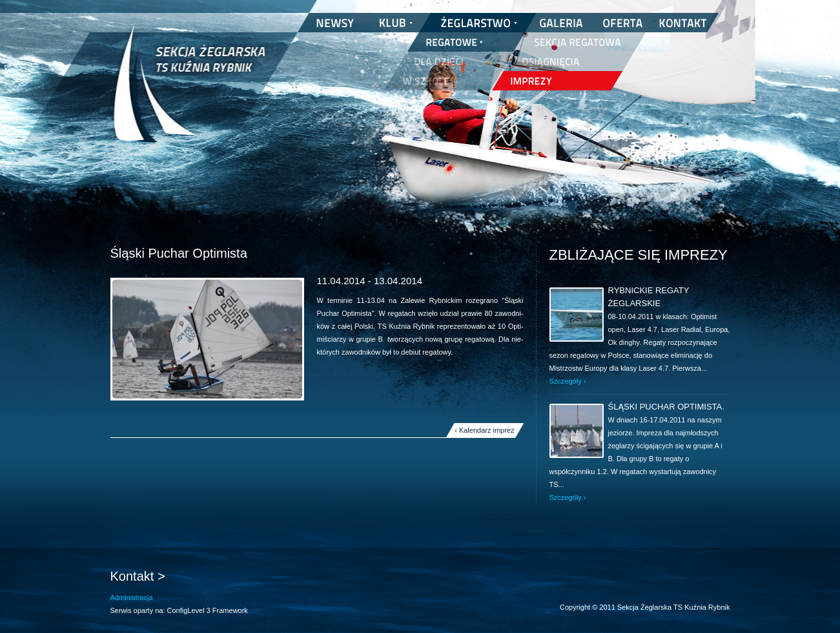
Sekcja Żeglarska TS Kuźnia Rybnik (190, 90)
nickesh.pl (717, 620)
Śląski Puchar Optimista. (666, 407)
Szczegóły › (568, 381)
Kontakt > (138, 576)
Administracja (132, 597)
